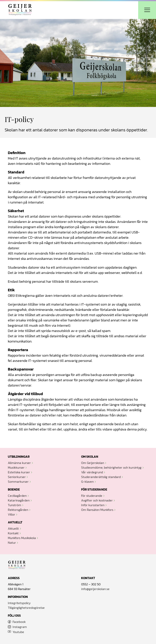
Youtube (18, 632)
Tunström (15, 505)
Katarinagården (19, 500)
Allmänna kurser (19, 463)
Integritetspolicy (19, 603)
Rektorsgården (18, 510)
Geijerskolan (20, 10)
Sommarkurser (18, 482)
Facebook (19, 622)
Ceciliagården (17, 496)
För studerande (92, 496)
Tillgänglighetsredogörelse (26, 608)
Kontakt (13, 533)
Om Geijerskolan (93, 463)
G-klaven (87, 482)
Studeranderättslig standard (101, 477)
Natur (12, 543)
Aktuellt (13, 528)
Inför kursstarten (93, 505)
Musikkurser (16, 467)
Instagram (20, 627)
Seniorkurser (17, 477)
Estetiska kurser (19, 472)
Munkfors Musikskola (22, 538)
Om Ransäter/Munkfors (97, 510)
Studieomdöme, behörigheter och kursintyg (111, 467)
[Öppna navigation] (147, 10)
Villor (11, 514)
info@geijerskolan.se (95, 589)
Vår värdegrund (92, 472)
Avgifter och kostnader (97, 500)
